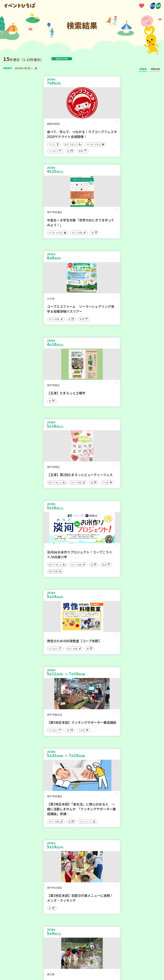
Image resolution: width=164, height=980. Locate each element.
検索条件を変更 (70, 59)
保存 (73, 124)
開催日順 (155, 69)
